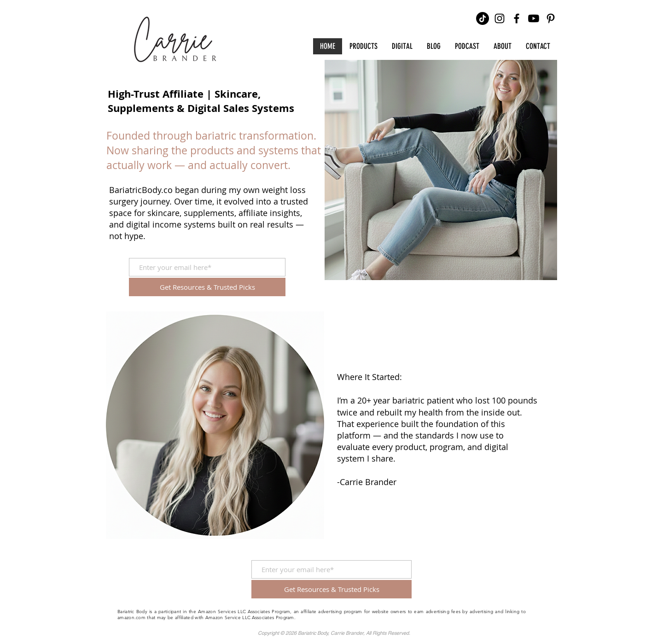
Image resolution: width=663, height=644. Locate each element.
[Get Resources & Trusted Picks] (207, 287)
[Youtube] (534, 18)
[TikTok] (483, 18)
